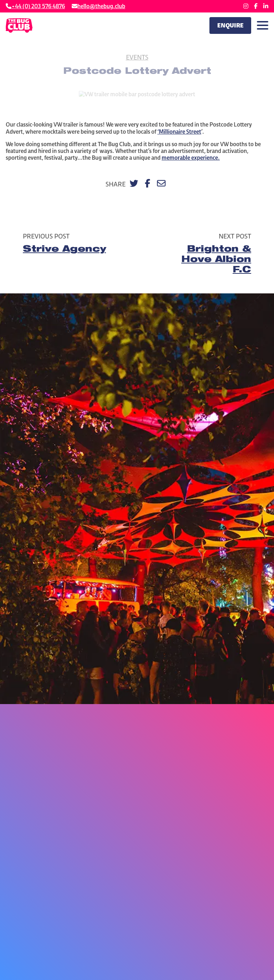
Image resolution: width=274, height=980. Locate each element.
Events (137, 57)
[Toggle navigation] (263, 25)
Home (90, 87)
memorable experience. (191, 158)
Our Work (115, 87)
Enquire (230, 25)
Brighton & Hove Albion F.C (216, 260)
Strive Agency (64, 250)
